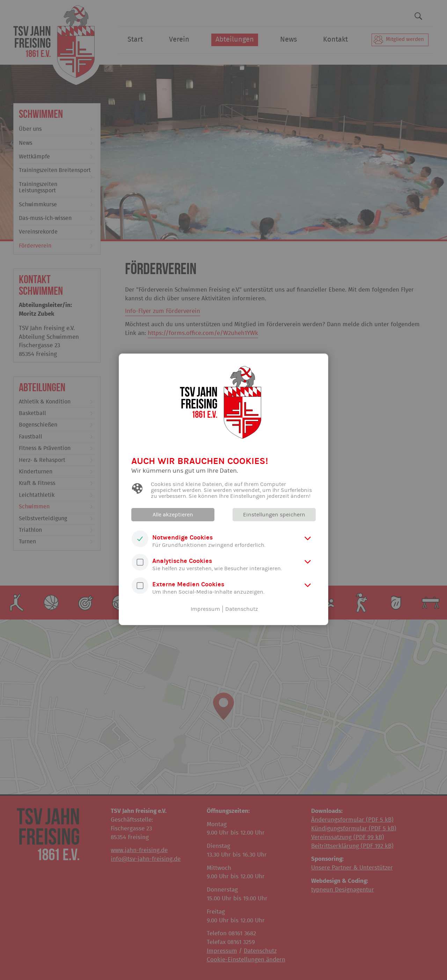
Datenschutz (242, 609)
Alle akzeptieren (173, 515)
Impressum (205, 609)
